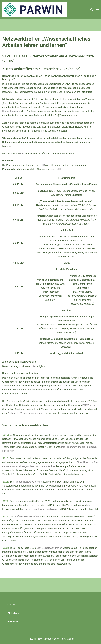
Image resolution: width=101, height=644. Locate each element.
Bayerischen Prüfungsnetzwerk (41, 509)
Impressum (13, 613)
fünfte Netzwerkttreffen (27, 517)
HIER (22, 154)
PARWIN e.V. (89, 405)
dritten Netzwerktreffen (28, 482)
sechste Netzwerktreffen (49, 548)
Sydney (70, 639)
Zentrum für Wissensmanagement (25, 413)
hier (34, 366)
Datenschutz (15, 621)
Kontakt (12, 605)
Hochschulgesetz (11, 111)
